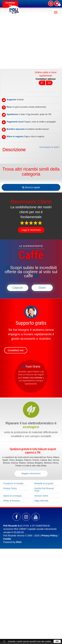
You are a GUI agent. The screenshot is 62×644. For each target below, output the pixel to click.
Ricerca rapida (31, 187)
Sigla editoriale (41, 501)
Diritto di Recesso (12, 501)
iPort (19, 542)
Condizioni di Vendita (13, 483)
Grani (42, 288)
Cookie (7, 539)
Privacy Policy (10, 488)
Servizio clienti (41, 496)
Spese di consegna (12, 496)
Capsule (18, 288)
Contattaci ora (10, 4)
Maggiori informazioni (31, 474)
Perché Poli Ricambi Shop (44, 490)
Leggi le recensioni (31, 230)
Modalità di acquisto (44, 483)
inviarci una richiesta (32, 378)
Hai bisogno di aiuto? (50, 147)
